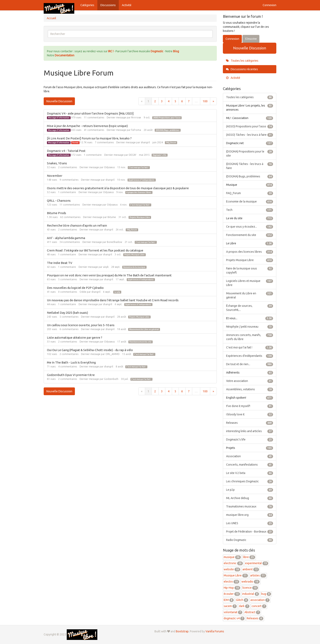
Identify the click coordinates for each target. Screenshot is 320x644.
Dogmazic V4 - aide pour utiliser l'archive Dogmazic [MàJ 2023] (90, 113)
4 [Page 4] (169, 101)
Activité (127, 5)
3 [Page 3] (162, 101)
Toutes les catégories (242, 61)
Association (250, 456)
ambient (251, 569)
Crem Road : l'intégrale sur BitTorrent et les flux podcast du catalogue (95, 250)
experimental (257, 563)
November (55, 176)
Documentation (64, 55)
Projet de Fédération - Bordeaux (250, 532)
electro (231, 582)
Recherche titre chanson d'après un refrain (77, 225)
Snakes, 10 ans (57, 163)
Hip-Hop (232, 588)
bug (266, 594)
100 (205, 101)
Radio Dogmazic (250, 540)
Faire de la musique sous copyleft (250, 270)
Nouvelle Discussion (59, 101)
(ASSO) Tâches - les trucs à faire (250, 135)
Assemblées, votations (250, 389)
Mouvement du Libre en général (144, 329)
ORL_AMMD (113, 354)
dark (244, 606)
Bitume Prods (57, 213)
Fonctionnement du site (140, 342)
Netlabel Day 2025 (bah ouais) (67, 313)
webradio (251, 582)
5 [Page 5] (175, 101)
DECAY (133, 155)
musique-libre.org (250, 515)
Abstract (252, 612)
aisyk (106, 267)
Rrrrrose (136, 117)
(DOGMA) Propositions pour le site (250, 153)
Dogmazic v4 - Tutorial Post (66, 151)
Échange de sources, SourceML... (250, 308)
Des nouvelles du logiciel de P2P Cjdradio (75, 288)
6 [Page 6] (182, 101)
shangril (145, 142)
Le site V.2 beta (250, 473)
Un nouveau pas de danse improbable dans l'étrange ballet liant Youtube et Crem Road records (113, 300)
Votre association (250, 381)
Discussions (108, 5)
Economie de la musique (134, 267)
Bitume (112, 217)
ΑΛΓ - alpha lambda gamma (66, 238)
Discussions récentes (242, 69)
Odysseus (109, 167)
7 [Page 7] (189, 101)
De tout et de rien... (250, 364)
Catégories (87, 5)
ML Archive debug (250, 498)
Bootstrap (182, 631)
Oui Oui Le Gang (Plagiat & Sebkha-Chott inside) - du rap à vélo (90, 350)
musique (232, 557)
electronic (233, 563)
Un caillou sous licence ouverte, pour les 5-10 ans (81, 325)
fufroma (136, 130)
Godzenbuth (111, 379)
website (232, 569)
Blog (176, 51)
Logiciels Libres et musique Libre (250, 283)
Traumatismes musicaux (250, 506)
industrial (251, 594)
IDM (229, 600)
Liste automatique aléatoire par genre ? (75, 338)
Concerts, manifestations (250, 465)
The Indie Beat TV (60, 263)
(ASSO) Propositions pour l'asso (167, 118)
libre (249, 557)
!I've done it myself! (250, 406)
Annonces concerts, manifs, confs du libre (250, 337)
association (260, 600)
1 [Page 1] (148, 101)
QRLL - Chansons (59, 201)
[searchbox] (130, 34)
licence (250, 588)
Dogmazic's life (159, 155)
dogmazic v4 (234, 618)
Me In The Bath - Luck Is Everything (71, 362)
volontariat (233, 612)
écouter (232, 594)
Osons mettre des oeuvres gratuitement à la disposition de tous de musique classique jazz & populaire (118, 188)
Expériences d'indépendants (142, 180)
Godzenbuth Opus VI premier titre (71, 375)
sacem (230, 606)
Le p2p (117, 292)
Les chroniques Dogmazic (250, 481)
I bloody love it (250, 414)
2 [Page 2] (155, 101)
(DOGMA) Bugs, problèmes (168, 130)
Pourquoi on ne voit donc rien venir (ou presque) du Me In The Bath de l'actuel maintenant (109, 275)
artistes (258, 575)
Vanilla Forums (215, 631)
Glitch (242, 600)
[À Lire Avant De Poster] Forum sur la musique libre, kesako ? (89, 138)
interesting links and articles (250, 431)
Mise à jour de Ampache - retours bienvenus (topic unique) (87, 126)
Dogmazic (157, 51)
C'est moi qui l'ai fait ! (139, 168)
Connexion (269, 5)
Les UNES (250, 523)
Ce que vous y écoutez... (250, 227)
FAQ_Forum (171, 143)
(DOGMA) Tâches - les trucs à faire (250, 166)
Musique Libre (236, 575)
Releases (250, 423)
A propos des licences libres (139, 192)
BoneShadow (114, 242)
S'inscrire (251, 39)
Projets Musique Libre (140, 217)
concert (259, 606)
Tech (250, 210)
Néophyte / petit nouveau (250, 327)
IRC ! (111, 51)
